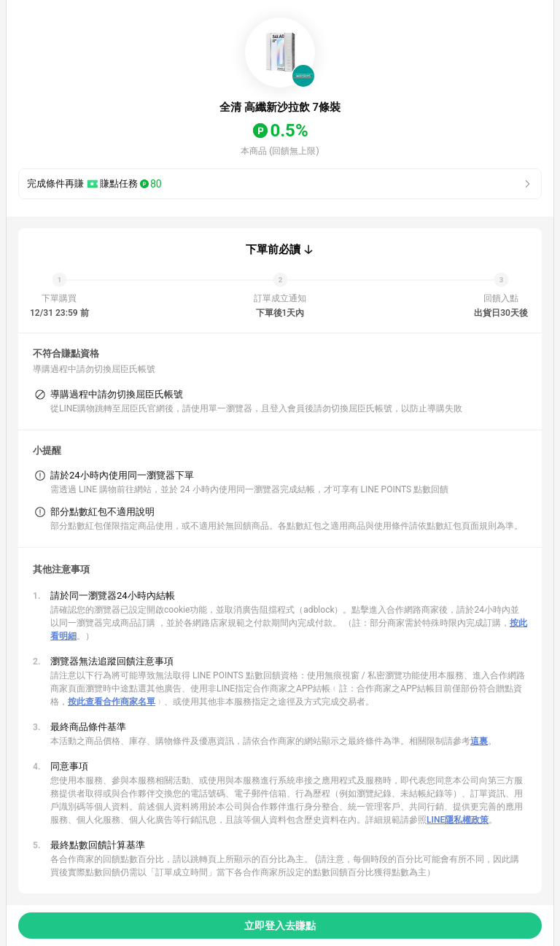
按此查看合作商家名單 (112, 702)
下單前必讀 (273, 249)
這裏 (479, 741)
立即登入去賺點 (280, 926)
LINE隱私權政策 (458, 820)
